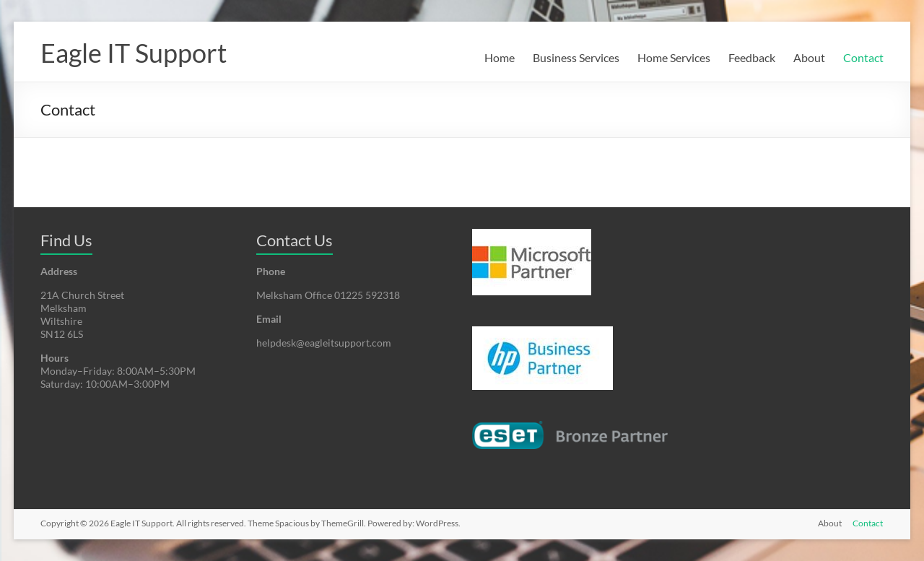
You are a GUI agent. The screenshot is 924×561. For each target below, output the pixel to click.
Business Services (576, 57)
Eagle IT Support (134, 53)
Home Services (674, 57)
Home (500, 57)
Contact (863, 57)
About (809, 57)
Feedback (752, 57)
